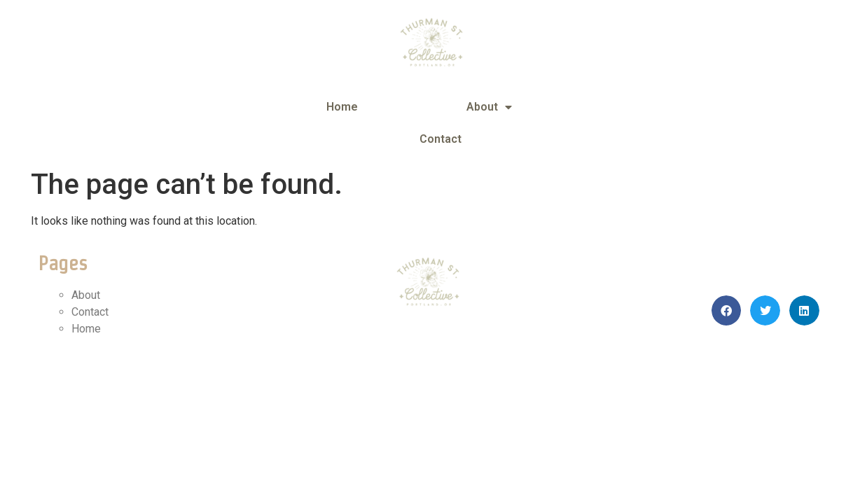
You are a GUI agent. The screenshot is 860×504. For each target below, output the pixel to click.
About (489, 107)
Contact (441, 139)
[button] (727, 310)
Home (342, 107)
